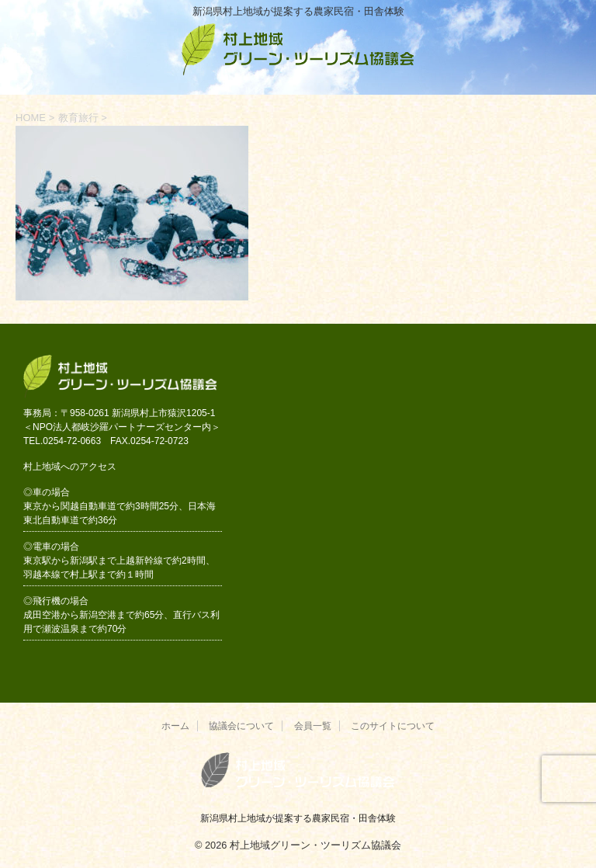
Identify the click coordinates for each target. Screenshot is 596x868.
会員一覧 (313, 726)
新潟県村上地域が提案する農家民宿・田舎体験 (298, 818)
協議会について (241, 726)
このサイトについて (393, 726)
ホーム (175, 726)
